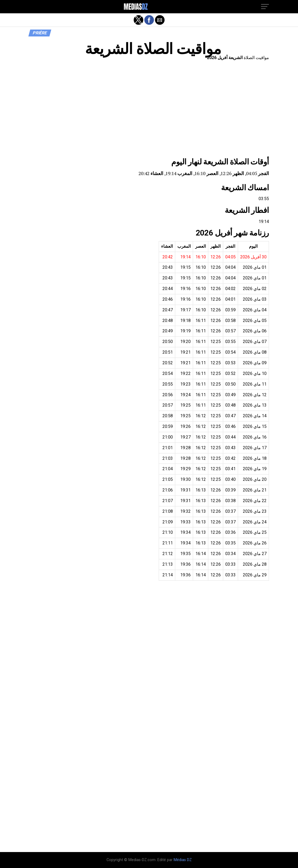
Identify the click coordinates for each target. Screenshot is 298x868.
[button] (265, 7)
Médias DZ (183, 860)
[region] (149, 110)
